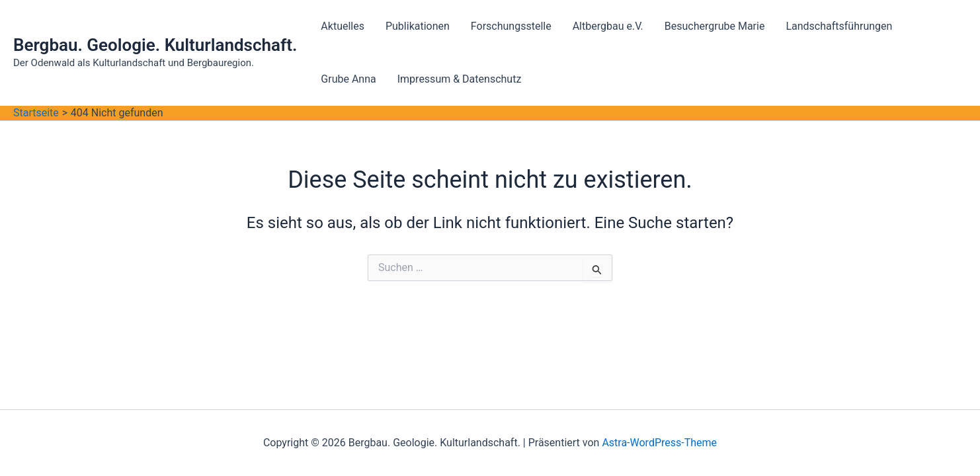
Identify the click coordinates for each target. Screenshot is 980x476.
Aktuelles (343, 26)
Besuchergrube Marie (715, 26)
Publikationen (418, 26)
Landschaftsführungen (839, 26)
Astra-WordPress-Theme (659, 443)
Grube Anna (348, 79)
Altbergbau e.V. (608, 26)
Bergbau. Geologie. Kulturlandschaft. (155, 45)
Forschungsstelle (511, 26)
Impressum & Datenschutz (460, 79)
